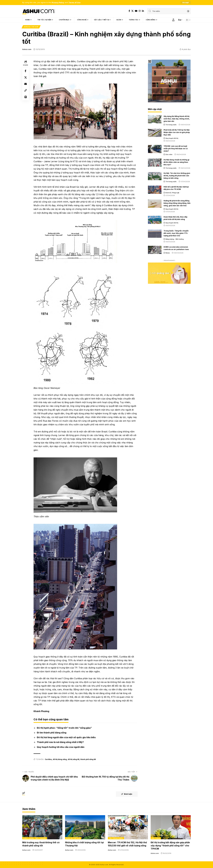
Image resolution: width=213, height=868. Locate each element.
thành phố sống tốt (88, 759)
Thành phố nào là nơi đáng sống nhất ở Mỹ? (60, 742)
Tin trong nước (171, 125)
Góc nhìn (169, 154)
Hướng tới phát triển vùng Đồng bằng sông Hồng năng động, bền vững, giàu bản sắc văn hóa (177, 203)
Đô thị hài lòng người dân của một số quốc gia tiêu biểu (66, 737)
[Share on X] (26, 78)
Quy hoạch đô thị (172, 138)
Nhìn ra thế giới (31, 27)
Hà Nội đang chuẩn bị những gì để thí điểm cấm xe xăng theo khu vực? (176, 162)
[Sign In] (173, 20)
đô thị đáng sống (60, 759)
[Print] (26, 97)
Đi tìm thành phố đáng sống (52, 733)
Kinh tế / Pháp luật (172, 193)
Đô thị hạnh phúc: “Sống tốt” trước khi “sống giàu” (64, 728)
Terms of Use (74, 3)
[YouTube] (136, 11)
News (168, 253)
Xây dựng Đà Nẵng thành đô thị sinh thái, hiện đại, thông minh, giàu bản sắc (177, 119)
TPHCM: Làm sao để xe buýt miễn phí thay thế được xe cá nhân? (176, 149)
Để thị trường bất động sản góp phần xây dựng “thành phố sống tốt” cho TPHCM (170, 846)
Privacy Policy (58, 3)
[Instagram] (140, 11)
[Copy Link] (26, 91)
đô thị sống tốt (74, 759)
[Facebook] (129, 11)
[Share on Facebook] (26, 71)
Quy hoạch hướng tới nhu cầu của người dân (61, 747)
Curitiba (48, 759)
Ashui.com (27, 49)
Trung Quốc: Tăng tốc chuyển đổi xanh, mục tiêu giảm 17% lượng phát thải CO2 (176, 233)
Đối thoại (156, 838)
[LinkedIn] (143, 11)
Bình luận (126, 794)
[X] (132, 11)
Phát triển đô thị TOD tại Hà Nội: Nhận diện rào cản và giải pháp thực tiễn (177, 132)
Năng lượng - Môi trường (175, 239)
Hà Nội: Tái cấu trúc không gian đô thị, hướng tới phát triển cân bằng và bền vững (177, 176)
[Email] (26, 84)
